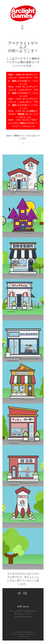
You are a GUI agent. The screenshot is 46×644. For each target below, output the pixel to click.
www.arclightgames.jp (23, 617)
